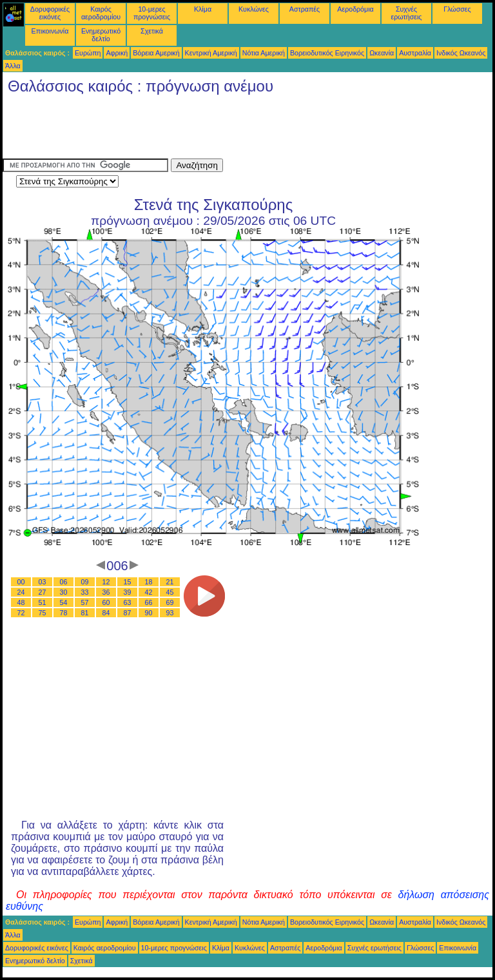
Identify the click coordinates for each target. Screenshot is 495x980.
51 (43, 602)
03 (43, 582)
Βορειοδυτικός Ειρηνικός (327, 53)
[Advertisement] (237, 130)
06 (64, 582)
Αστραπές (305, 9)
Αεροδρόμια (355, 9)
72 (21, 613)
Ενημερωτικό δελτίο (101, 35)
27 (43, 592)
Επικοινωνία (50, 31)
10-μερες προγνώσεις (152, 13)
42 (149, 592)
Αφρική (117, 53)
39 (128, 592)
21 (170, 582)
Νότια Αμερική (264, 53)
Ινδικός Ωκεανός (461, 53)
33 (85, 592)
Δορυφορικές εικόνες (50, 13)
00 (21, 582)
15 (128, 582)
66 (149, 602)
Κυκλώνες (254, 9)
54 (64, 602)
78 (64, 613)
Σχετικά (152, 31)
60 (106, 602)
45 (170, 592)
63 (128, 602)
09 (85, 582)
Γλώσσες (457, 9)
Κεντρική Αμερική (211, 53)
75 (43, 613)
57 (85, 602)
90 (149, 613)
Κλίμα (203, 9)
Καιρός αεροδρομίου (101, 13)
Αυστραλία (415, 53)
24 (21, 592)
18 (149, 582)
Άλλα (13, 66)
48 (21, 602)
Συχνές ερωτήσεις (407, 13)
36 (106, 592)
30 (64, 592)
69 (170, 602)
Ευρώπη (88, 53)
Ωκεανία (382, 53)
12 (106, 582)
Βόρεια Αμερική (156, 53)
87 (128, 613)
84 (106, 613)
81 (85, 613)
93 (170, 613)
